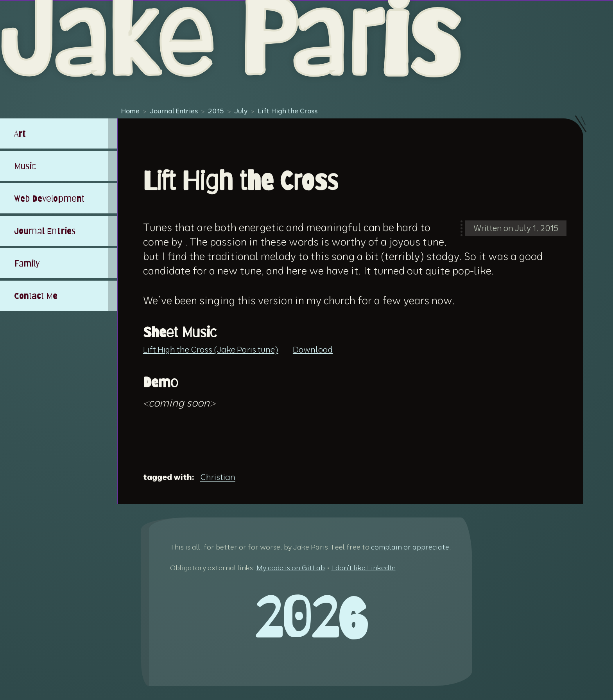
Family (27, 263)
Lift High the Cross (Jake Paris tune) (211, 349)
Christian (218, 477)
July (241, 111)
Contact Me (36, 296)
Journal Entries (174, 111)
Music (25, 166)
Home (130, 111)
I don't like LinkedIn (364, 568)
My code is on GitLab (291, 568)
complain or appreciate (410, 547)
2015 (216, 111)
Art (20, 133)
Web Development (49, 198)
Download (313, 349)
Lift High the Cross (288, 111)
